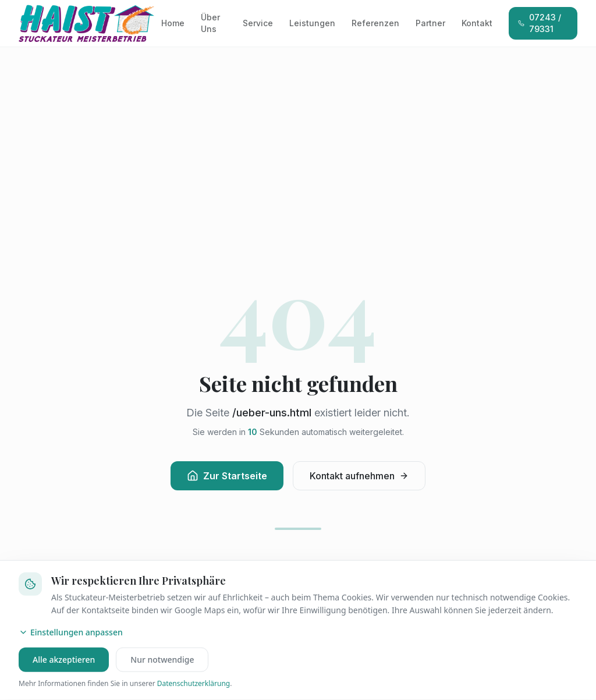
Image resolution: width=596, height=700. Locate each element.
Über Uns (210, 23)
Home (173, 23)
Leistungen (312, 23)
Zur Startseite (227, 476)
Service (258, 23)
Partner (430, 23)
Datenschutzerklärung (194, 683)
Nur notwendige (162, 660)
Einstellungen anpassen (71, 632)
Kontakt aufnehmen (359, 476)
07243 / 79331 (540, 23)
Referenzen (375, 23)
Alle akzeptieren (64, 660)
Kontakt (477, 23)
